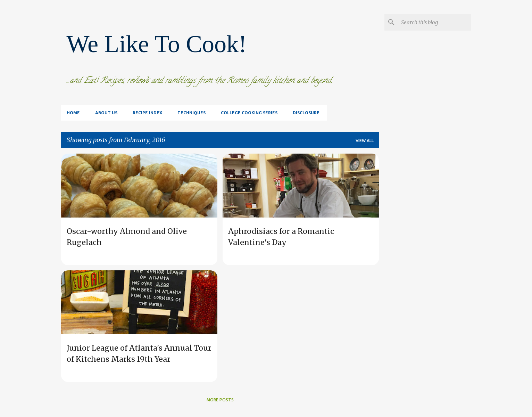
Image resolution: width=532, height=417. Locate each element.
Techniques (192, 113)
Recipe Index (147, 113)
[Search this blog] (435, 22)
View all (365, 141)
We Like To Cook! (157, 44)
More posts (220, 400)
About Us (106, 113)
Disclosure (306, 113)
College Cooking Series (249, 113)
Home (73, 113)
